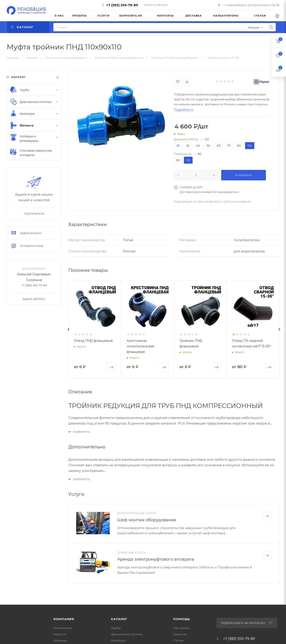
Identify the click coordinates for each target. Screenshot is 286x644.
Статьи (178, 640)
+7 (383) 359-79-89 (122, 5)
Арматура (119, 640)
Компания (64, 619)
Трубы (116, 628)
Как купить (181, 628)
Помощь (182, 619)
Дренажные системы (127, 634)
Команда (60, 640)
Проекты (180, 634)
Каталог (119, 619)
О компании (63, 628)
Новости (60, 634)
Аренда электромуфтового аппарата (156, 559)
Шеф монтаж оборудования (147, 520)
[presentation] (68, 329)
